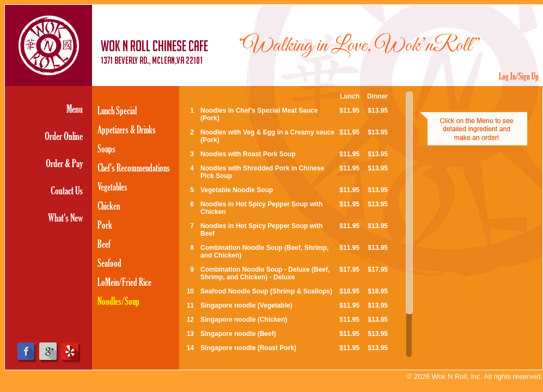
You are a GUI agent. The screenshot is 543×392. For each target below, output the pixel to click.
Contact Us (67, 190)
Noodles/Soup (118, 301)
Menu (75, 109)
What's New (65, 218)
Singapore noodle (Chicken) (244, 320)
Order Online (64, 136)
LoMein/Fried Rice (124, 282)
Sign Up (529, 76)
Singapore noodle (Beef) (238, 334)
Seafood (109, 263)
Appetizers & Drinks (127, 129)
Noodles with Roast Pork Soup (248, 154)
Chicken (109, 206)
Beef (104, 244)
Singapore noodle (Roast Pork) (248, 348)
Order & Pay (64, 163)
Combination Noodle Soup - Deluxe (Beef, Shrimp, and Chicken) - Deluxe (265, 273)
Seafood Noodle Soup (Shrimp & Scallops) (266, 291)
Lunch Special (117, 110)
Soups (106, 148)
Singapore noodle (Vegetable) (246, 305)
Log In (507, 76)
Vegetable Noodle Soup (237, 190)
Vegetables (112, 186)
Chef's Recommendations (134, 167)
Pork (105, 225)
